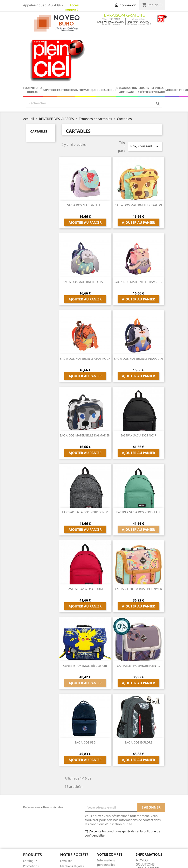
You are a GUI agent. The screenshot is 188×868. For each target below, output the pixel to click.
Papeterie (50, 39)
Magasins (67, 846)
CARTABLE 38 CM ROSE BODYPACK (138, 538)
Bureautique (106, 39)
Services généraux (158, 39)
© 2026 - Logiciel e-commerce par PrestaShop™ (94, 863)
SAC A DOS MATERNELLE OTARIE (85, 231)
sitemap (66, 841)
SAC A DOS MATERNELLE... (85, 154)
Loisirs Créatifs (144, 39)
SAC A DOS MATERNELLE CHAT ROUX (85, 308)
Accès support (72, 7)
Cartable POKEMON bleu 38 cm (85, 615)
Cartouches (66, 39)
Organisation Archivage (127, 39)
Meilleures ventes (35, 826)
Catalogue (30, 810)
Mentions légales (72, 815)
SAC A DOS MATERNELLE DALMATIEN (85, 384)
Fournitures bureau (33, 39)
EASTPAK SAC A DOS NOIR (138, 384)
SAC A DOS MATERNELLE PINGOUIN (138, 308)
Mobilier (172, 39)
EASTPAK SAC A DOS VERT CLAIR (138, 461)
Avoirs (101, 824)
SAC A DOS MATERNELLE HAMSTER (138, 231)
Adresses (103, 830)
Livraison (66, 810)
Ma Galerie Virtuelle (111, 840)
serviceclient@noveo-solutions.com (153, 856)
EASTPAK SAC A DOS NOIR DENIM (85, 461)
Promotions (31, 815)
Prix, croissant (145, 95)
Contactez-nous (71, 835)
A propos (66, 830)
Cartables (39, 80)
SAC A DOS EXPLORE (138, 691)
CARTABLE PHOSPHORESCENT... (138, 615)
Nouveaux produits (36, 820)
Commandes (106, 819)
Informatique (86, 39)
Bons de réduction (110, 835)
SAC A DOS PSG (85, 691)
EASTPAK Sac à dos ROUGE (85, 538)
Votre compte (110, 803)
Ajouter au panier (85, 171)
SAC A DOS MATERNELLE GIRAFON (138, 154)
